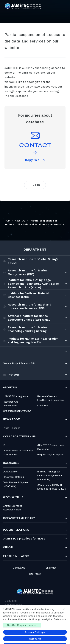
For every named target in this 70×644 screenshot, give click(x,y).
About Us (20, 221)
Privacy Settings (35, 632)
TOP (7, 221)
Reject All (35, 639)
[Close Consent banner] (64, 609)
